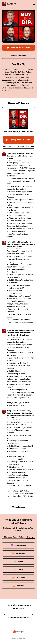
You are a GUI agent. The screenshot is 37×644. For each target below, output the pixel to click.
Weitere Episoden (19, 507)
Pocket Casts (20, 553)
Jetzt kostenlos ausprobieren (18, 617)
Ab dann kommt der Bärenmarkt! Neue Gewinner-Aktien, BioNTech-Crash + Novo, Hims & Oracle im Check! (21, 333)
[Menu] (34, 4)
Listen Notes (20, 577)
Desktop (30, 537)
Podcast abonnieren (19, 56)
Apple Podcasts (20, 545)
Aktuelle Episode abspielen (18, 48)
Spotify (21, 561)
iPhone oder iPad (10, 537)
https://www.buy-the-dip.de (18, 234)
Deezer (20, 569)
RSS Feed (20, 586)
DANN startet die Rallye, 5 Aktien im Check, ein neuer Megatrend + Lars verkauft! (20, 156)
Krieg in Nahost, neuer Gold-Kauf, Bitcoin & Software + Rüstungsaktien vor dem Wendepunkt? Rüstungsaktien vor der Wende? (21, 414)
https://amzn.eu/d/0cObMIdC (19, 403)
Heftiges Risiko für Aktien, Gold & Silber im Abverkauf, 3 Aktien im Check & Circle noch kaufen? (21, 244)
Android (22, 537)
